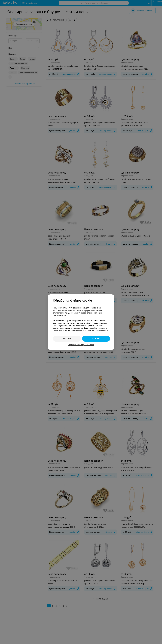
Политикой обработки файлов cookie (91, 330)
